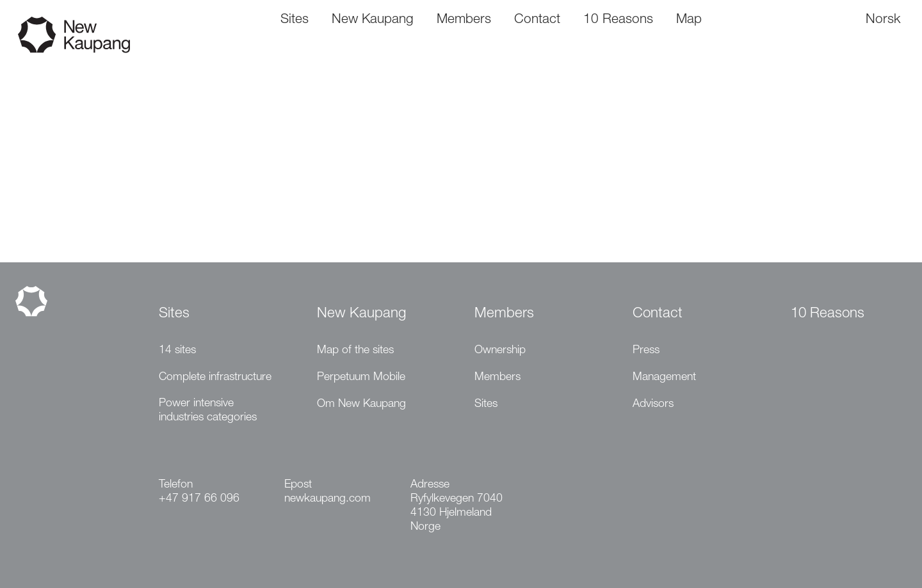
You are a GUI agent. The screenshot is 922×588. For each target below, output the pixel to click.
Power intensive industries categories (208, 411)
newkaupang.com (328, 499)
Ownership (500, 351)
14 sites (177, 351)
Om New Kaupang (361, 404)
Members (504, 314)
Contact (658, 314)
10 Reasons (828, 314)
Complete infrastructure (215, 377)
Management (664, 377)
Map (689, 20)
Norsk (883, 20)
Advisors (653, 404)
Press (646, 351)
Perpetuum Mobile (361, 377)
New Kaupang (361, 314)
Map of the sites (355, 351)
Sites (174, 314)
